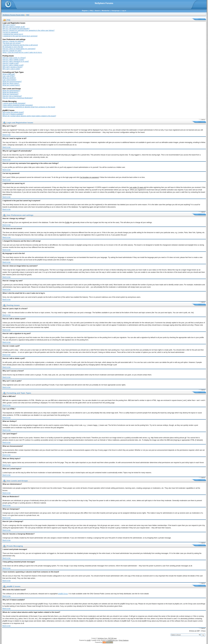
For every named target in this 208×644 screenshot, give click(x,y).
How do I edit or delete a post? (13, 60)
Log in (124, 11)
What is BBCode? (9, 74)
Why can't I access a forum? (12, 67)
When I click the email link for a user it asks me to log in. (22, 52)
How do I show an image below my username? (19, 49)
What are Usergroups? (11, 94)
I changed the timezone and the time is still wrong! (20, 45)
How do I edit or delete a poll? (13, 65)
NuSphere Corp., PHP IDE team (107, 638)
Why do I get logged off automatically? (16, 29)
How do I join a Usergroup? (12, 96)
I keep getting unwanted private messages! (18, 105)
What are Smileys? (9, 78)
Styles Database (124, 640)
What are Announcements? (12, 82)
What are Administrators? (11, 91)
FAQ (91, 11)
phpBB (88, 640)
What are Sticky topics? (11, 83)
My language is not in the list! (13, 47)
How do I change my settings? (13, 41)
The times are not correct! (12, 43)
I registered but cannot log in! (13, 34)
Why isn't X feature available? (13, 114)
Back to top (6, 135)
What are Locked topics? (11, 85)
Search (97, 11)
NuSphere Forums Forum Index (14, 15)
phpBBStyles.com (113, 640)
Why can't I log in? (9, 25)
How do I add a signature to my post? (16, 61)
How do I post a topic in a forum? (14, 58)
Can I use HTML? (9, 76)
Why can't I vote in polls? (11, 69)
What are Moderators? (10, 92)
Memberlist (106, 11)
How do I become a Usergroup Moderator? (18, 98)
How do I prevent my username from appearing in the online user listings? (29, 30)
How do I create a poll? (11, 63)
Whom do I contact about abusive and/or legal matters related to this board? (29, 116)
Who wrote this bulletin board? (13, 112)
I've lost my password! (10, 32)
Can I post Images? (9, 80)
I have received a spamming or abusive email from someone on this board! (29, 107)
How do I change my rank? (12, 51)
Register (85, 11)
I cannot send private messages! (14, 103)
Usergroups (116, 11)
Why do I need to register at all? (14, 27)
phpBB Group (63, 594)
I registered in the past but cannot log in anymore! (20, 36)
